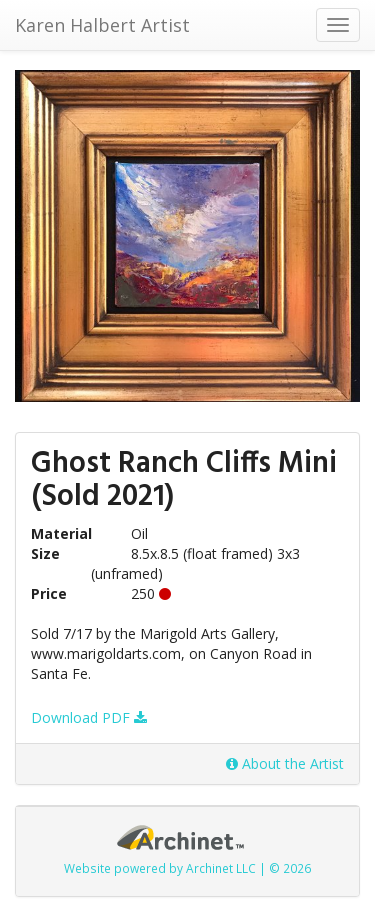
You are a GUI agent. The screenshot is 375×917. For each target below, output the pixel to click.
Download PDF (89, 717)
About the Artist (285, 763)
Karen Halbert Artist (102, 25)
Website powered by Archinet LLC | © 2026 (187, 868)
